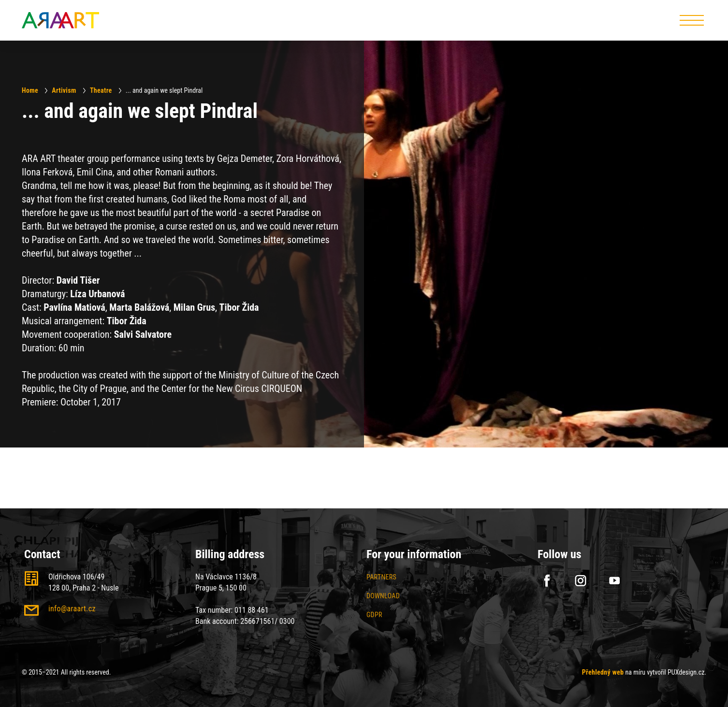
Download (383, 596)
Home (30, 90)
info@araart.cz (72, 609)
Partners (381, 577)
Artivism (64, 90)
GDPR (374, 615)
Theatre (101, 90)
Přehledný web (603, 672)
